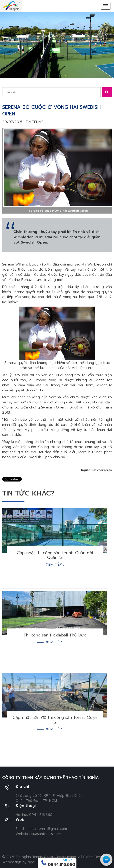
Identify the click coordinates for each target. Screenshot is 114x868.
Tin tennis (34, 122)
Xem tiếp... (55, 565)
